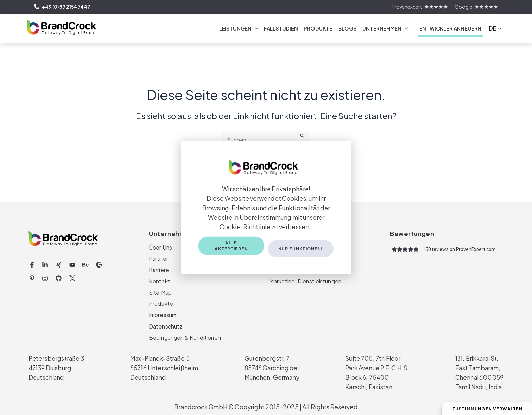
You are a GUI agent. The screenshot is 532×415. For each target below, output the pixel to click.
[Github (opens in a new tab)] (59, 276)
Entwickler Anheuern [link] (450, 28)
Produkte (318, 28)
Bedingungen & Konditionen (184, 337)
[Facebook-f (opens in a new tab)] (32, 263)
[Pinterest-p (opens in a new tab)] (32, 276)
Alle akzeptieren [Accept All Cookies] (231, 247)
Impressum (163, 314)
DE (492, 28)
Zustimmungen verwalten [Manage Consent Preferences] (484, 408)
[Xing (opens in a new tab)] (59, 263)
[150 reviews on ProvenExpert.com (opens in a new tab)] (459, 247)
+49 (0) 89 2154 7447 (62, 7)
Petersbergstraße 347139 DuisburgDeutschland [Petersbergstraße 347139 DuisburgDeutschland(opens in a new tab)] (56, 368)
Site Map (160, 291)
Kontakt (159, 280)
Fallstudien (281, 28)
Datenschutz (165, 326)
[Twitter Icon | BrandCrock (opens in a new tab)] (72, 276)
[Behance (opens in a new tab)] (85, 263)
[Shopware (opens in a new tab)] (99, 263)
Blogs (347, 28)
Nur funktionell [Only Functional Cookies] (301, 247)
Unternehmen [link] (385, 29)
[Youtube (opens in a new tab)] (72, 263)
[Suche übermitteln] (303, 138)
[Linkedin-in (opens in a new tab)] (45, 263)
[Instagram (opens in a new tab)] (45, 276)
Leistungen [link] (239, 29)
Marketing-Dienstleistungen (305, 280)
